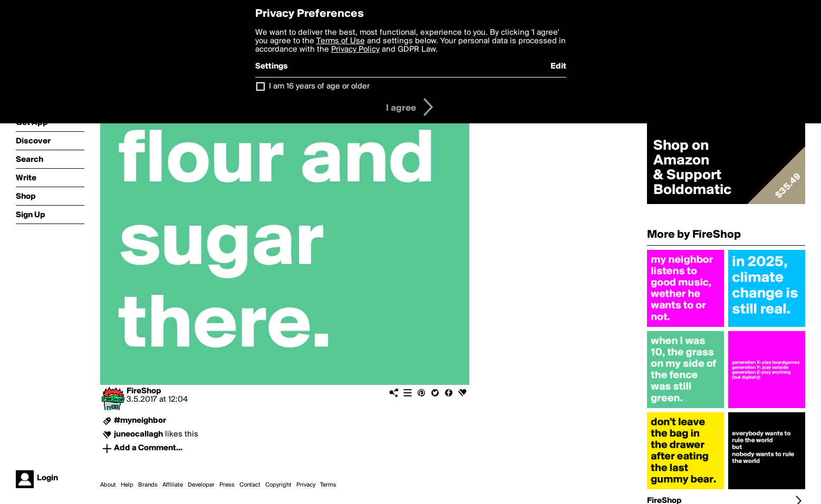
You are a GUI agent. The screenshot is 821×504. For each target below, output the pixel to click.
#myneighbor (140, 421)
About (108, 485)
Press (227, 485)
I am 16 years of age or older (319, 86)
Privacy (306, 485)
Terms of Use (341, 41)
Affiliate (173, 485)
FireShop (144, 391)
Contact (250, 485)
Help (127, 485)
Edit (558, 66)
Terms (328, 485)
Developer (201, 485)
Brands (148, 485)
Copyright (278, 485)
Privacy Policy (355, 50)
